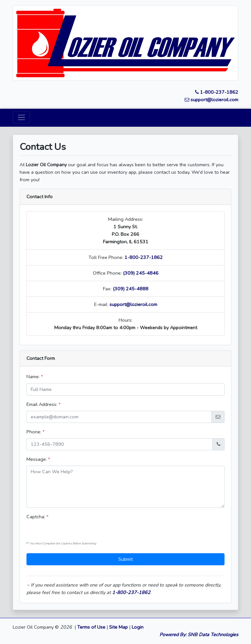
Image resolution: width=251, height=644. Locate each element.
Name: (35, 377)
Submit (125, 559)
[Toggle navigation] (21, 117)
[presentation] (64, 530)
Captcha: (37, 517)
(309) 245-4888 (131, 289)
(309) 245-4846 (141, 273)
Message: (38, 459)
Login (138, 627)
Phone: (35, 432)
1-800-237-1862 (217, 92)
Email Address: (43, 404)
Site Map (118, 627)
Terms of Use (91, 627)
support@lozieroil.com (211, 100)
